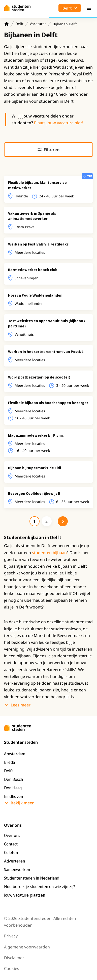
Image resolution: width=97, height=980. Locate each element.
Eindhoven (13, 796)
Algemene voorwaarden (27, 947)
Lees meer (21, 705)
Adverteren (14, 861)
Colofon (11, 852)
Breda (9, 762)
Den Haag (13, 788)
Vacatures (38, 24)
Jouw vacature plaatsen (25, 895)
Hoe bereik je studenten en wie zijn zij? (40, 887)
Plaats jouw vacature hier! (59, 123)
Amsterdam (15, 754)
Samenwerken (17, 870)
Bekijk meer (22, 803)
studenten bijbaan (49, 553)
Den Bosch (13, 779)
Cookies (12, 968)
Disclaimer (14, 958)
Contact (11, 844)
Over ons (12, 835)
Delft (19, 24)
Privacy (11, 936)
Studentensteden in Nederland (32, 878)
